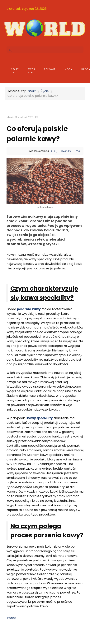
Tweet (11, 618)
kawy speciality (40, 418)
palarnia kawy (29, 309)
